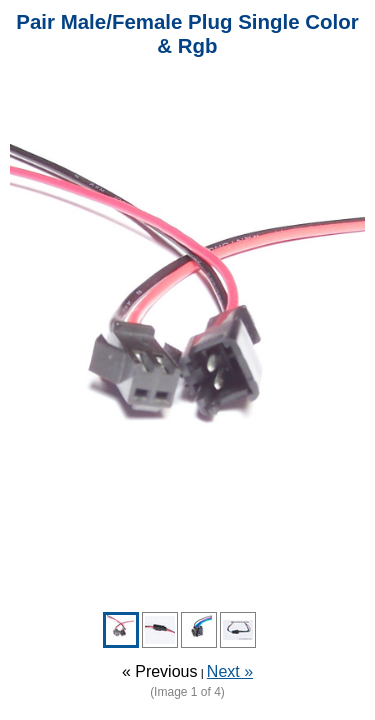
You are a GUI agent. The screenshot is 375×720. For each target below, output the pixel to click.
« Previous (160, 671)
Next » (230, 671)
